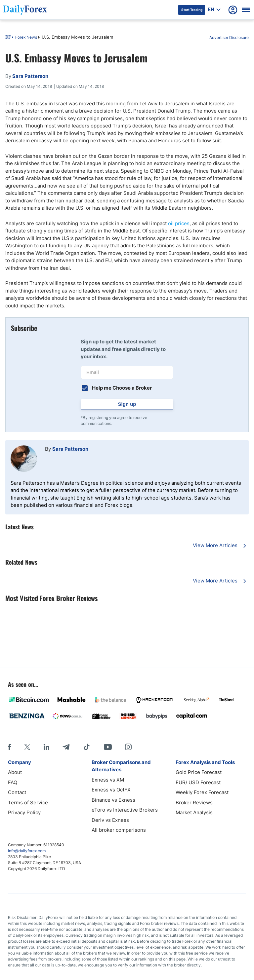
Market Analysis (194, 812)
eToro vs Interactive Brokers (125, 810)
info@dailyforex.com (27, 851)
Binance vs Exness (113, 800)
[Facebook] (9, 747)
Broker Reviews (194, 803)
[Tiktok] (87, 747)
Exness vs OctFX (111, 790)
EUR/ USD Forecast (198, 782)
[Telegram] (66, 747)
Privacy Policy (24, 812)
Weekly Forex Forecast (202, 792)
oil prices (179, 223)
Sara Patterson (70, 449)
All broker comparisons (119, 830)
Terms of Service (28, 803)
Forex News (26, 37)
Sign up (127, 404)
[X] (27, 747)
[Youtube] (108, 747)
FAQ (13, 782)
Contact (17, 792)
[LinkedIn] (46, 747)
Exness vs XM (108, 780)
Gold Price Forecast (199, 772)
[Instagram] (128, 747)
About (15, 772)
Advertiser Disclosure (229, 37)
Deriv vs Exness (110, 820)
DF (8, 38)
